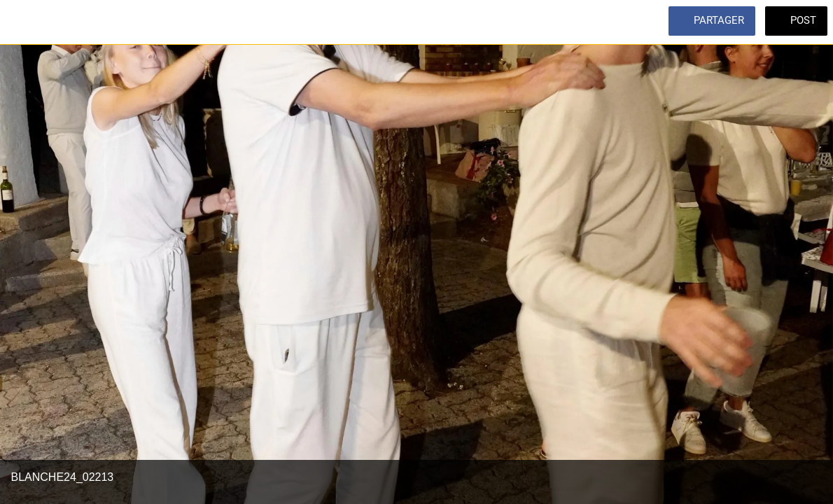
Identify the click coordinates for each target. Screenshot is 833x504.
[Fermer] (22, 22)
